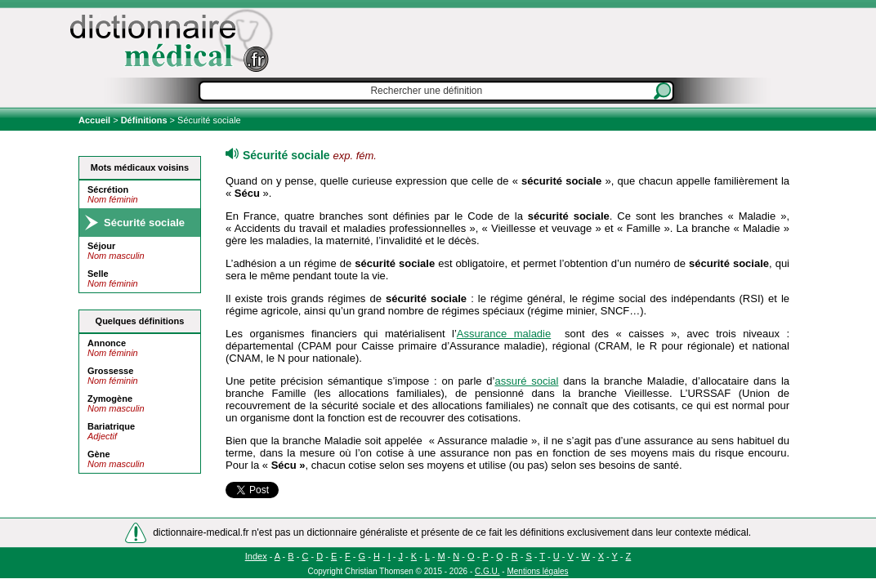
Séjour (101, 246)
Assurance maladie (504, 334)
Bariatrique (111, 426)
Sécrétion (108, 189)
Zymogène (110, 399)
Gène (99, 454)
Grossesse (110, 371)
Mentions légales (537, 571)
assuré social (526, 381)
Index (256, 556)
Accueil (96, 120)
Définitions (144, 120)
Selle (98, 274)
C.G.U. (487, 571)
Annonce (107, 343)
